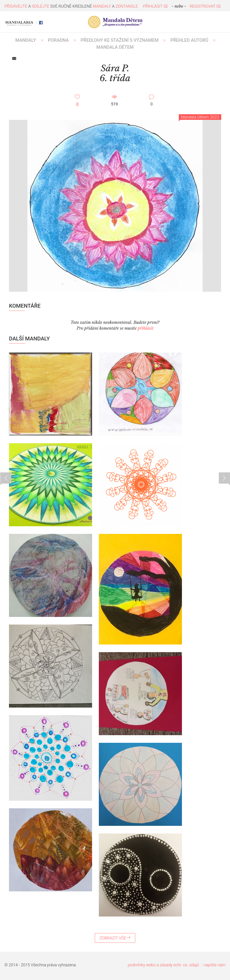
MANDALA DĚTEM (115, 47)
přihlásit (146, 328)
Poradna (58, 40)
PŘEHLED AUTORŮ (189, 40)
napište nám (215, 965)
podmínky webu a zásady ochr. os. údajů (163, 965)
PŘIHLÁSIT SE (156, 6)
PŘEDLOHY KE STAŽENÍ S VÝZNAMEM (120, 40)
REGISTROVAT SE (205, 6)
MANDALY (26, 40)
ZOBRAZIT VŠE (115, 938)
